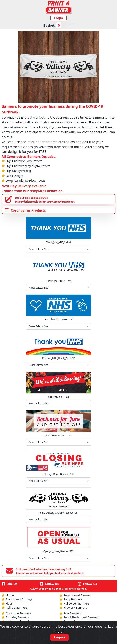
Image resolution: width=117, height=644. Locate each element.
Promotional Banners (78, 595)
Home (10, 595)
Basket (52, 25)
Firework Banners (75, 608)
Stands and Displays (19, 599)
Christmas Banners (18, 613)
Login (58, 18)
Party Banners (73, 599)
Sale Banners (72, 613)
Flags (9, 603)
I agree (59, 637)
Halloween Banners (76, 603)
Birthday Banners (17, 617)
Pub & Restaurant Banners (81, 617)
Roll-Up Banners (17, 608)
